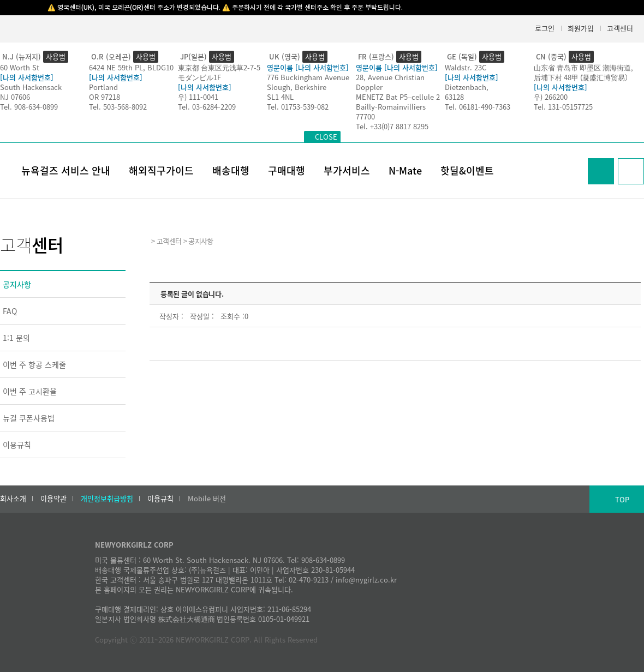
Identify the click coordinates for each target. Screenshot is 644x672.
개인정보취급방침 (107, 499)
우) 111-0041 (198, 97)
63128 (454, 97)
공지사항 (17, 284)
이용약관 (53, 499)
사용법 (56, 56)
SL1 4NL (280, 97)
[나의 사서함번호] (27, 77)
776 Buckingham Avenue (308, 77)
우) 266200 (551, 97)
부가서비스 (347, 170)
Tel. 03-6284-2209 (207, 107)
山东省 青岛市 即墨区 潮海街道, (583, 67)
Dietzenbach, (467, 87)
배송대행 (231, 170)
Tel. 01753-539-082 (298, 107)
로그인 (545, 28)
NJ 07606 (15, 97)
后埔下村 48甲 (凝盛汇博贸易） (583, 77)
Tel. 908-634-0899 (29, 107)
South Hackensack (31, 87)
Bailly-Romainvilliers (391, 107)
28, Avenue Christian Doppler (390, 82)
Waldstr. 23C (466, 67)
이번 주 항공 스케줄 (34, 364)
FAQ (10, 311)
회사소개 (13, 499)
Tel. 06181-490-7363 (478, 107)
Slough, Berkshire (297, 87)
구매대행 (287, 170)
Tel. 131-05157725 (563, 107)
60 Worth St (20, 67)
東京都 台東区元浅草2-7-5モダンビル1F (219, 72)
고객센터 (620, 28)
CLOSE (326, 137)
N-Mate (405, 170)
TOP (622, 499)
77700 (365, 116)
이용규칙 (17, 445)
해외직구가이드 (161, 170)
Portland (103, 87)
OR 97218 (105, 97)
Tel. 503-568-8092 (118, 107)
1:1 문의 (16, 338)
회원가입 (581, 28)
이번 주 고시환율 (30, 391)
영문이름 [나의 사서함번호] (308, 67)
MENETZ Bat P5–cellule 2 (398, 97)
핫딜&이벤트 (467, 170)
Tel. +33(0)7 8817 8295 (392, 126)
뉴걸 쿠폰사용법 (29, 418)
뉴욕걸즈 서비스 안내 (66, 170)
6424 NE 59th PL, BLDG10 (131, 67)
